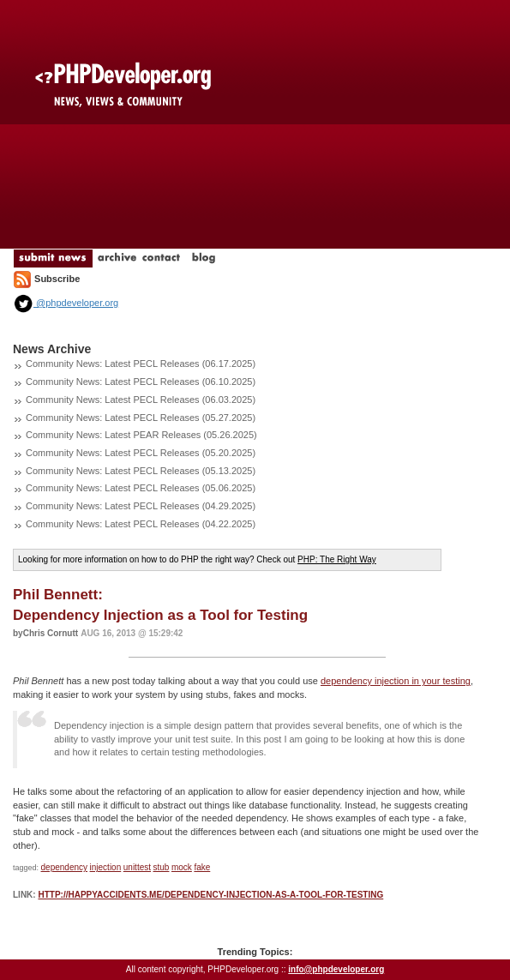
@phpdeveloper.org (66, 303)
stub (162, 867)
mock (182, 867)
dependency (65, 867)
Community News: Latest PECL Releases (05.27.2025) (141, 418)
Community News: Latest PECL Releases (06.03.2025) (141, 400)
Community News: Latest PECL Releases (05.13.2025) (141, 471)
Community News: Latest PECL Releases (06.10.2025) (141, 382)
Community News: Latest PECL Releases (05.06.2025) (141, 488)
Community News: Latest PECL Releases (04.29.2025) (141, 506)
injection (106, 867)
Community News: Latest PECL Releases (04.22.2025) (141, 524)
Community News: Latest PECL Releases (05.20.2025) (141, 453)
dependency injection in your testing (396, 681)
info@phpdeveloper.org (336, 969)
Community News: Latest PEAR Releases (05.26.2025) (141, 435)
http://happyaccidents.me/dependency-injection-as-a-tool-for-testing (210, 895)
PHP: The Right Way (337, 559)
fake (202, 867)
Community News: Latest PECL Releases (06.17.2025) (141, 364)
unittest (137, 867)
